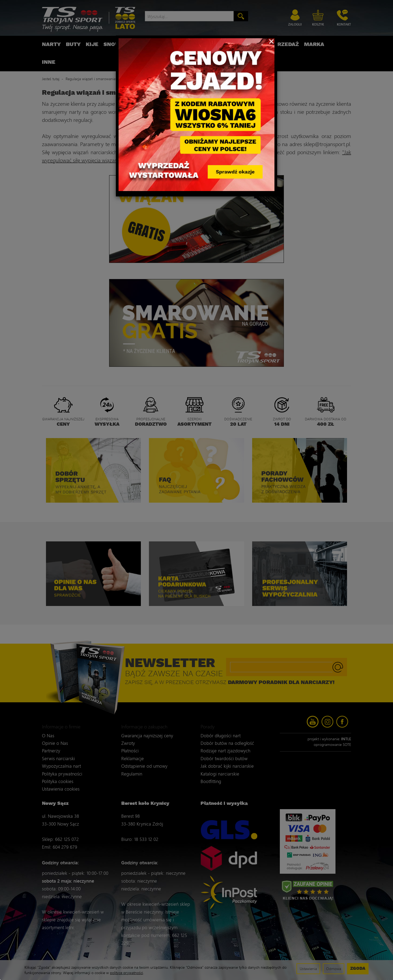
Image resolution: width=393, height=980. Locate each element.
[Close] (271, 41)
